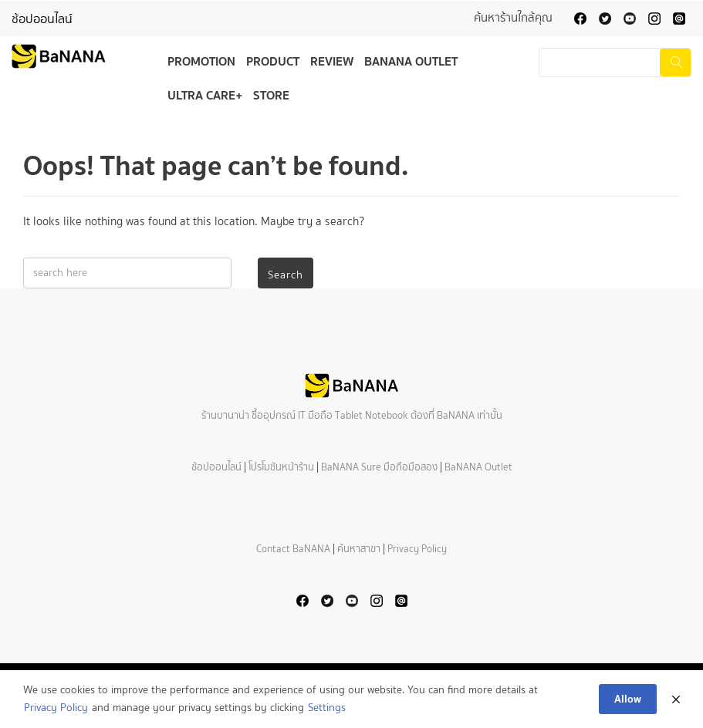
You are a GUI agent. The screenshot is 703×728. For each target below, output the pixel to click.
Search (286, 275)
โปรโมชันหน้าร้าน (281, 467)
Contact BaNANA (293, 549)
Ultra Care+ (205, 95)
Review (332, 61)
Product (273, 61)
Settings (327, 708)
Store (271, 95)
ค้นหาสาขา (359, 549)
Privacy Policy (417, 549)
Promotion (201, 61)
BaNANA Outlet (411, 61)
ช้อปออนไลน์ (42, 19)
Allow (628, 699)
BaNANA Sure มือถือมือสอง (379, 467)
